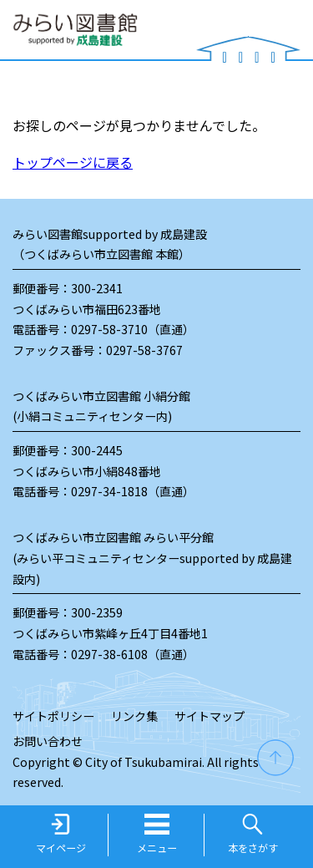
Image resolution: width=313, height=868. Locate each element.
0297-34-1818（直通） (133, 491)
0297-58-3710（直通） (133, 329)
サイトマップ (210, 716)
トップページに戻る (73, 162)
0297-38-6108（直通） (133, 654)
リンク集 (134, 716)
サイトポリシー (53, 716)
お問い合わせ (48, 741)
